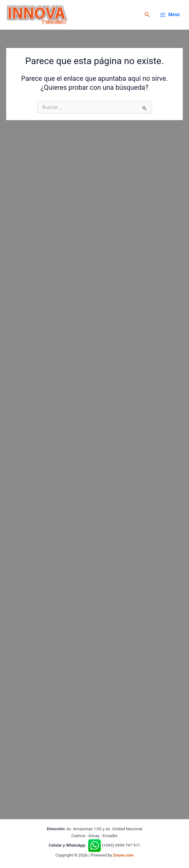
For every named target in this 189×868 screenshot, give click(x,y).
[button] (147, 15)
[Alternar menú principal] (170, 15)
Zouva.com (123, 855)
